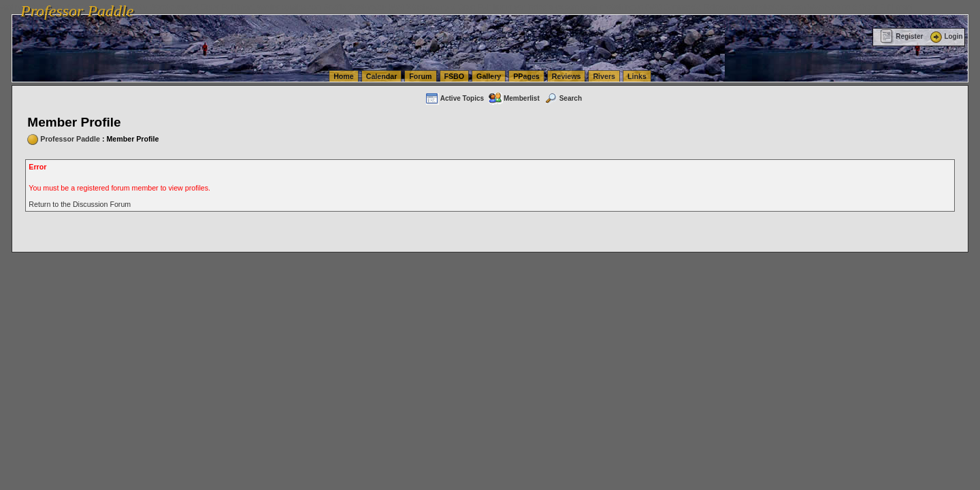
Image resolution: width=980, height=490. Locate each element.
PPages (526, 76)
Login (945, 36)
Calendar (382, 76)
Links (637, 76)
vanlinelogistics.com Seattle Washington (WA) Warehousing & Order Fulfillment (385, 7)
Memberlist (514, 98)
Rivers (604, 76)
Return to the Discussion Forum (80, 204)
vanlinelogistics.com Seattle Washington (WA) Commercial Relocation (626, 7)
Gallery (489, 76)
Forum (420, 76)
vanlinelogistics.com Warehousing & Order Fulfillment (827, 7)
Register (901, 36)
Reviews (567, 76)
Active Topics (454, 98)
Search (563, 98)
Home (344, 76)
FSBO (455, 76)
